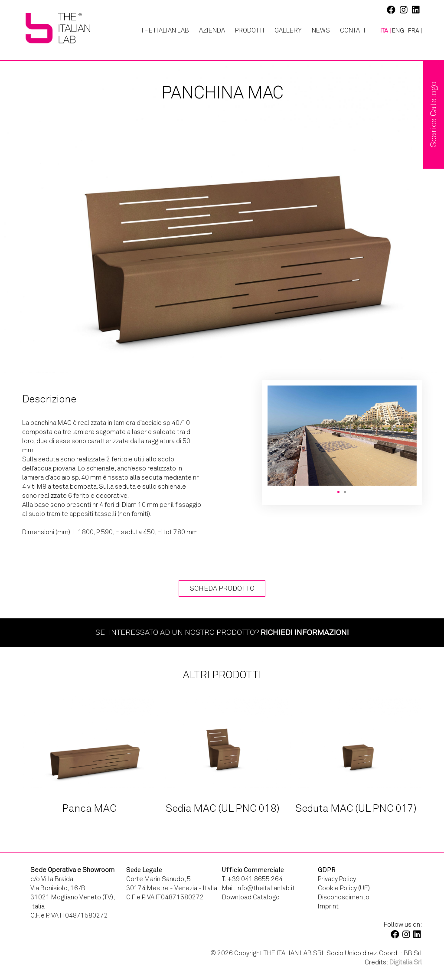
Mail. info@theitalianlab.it (258, 888)
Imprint (328, 906)
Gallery (288, 30)
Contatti (354, 30)
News (321, 30)
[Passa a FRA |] (415, 31)
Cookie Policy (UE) (344, 888)
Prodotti (250, 30)
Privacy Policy (337, 879)
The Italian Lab (165, 30)
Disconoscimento (344, 897)
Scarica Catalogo (433, 114)
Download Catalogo (251, 897)
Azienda (212, 30)
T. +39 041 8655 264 (252, 879)
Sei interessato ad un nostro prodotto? (222, 632)
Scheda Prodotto (222, 588)
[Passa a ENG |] (399, 31)
